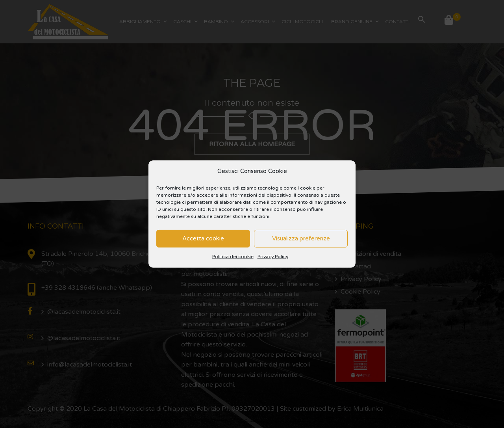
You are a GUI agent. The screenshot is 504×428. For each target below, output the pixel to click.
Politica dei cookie (233, 257)
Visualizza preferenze (301, 238)
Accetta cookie (203, 238)
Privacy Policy (273, 257)
